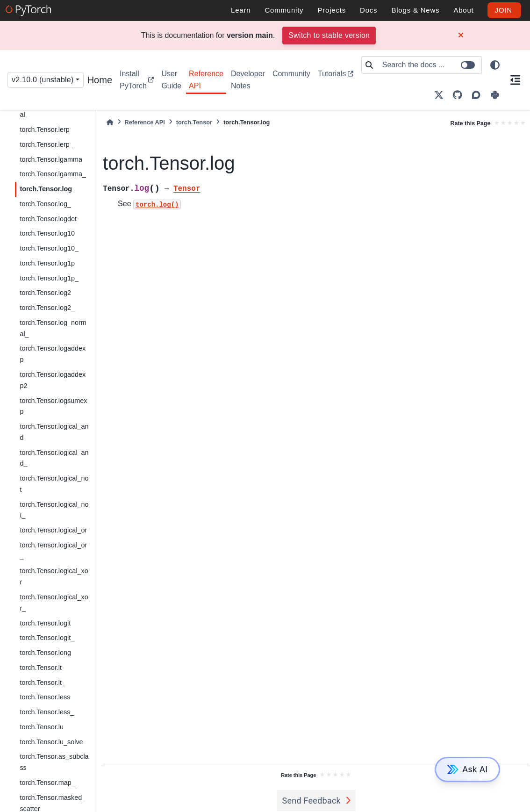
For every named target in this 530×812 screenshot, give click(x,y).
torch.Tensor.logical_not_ (54, 510)
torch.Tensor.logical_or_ (53, 551)
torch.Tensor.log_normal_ (53, 328)
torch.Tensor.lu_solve (51, 742)
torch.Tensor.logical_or (53, 530)
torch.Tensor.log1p (47, 263)
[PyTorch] (30, 10)
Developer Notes (248, 80)
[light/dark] (495, 65)
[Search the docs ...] (429, 65)
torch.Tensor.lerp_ (46, 144)
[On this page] (515, 80)
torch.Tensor (194, 122)
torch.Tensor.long (45, 653)
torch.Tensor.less (45, 697)
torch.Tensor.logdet (48, 219)
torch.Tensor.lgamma (51, 159)
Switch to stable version (329, 35)
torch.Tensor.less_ (47, 712)
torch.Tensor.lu (42, 727)
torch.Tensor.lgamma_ (53, 174)
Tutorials (332, 74)
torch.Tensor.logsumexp (53, 406)
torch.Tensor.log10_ (49, 248)
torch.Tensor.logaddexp (53, 354)
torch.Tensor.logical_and (54, 432)
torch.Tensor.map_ (47, 783)
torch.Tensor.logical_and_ (54, 458)
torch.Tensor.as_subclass (54, 762)
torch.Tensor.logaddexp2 (53, 380)
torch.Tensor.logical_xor (54, 576)
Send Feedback (312, 801)
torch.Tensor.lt (41, 668)
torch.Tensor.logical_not (54, 484)
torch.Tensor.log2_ (47, 308)
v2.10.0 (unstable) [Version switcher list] (43, 80)
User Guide (171, 80)
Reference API (206, 80)
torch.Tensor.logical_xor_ (54, 603)
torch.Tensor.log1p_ (49, 278)
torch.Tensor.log (46, 189)
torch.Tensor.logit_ (47, 638)
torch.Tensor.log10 (47, 233)
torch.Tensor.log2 (45, 293)
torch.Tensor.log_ (45, 204)
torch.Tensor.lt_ (43, 683)
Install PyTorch (133, 80)
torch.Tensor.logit (45, 623)
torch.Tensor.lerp (44, 129)
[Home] (110, 122)
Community (291, 74)
